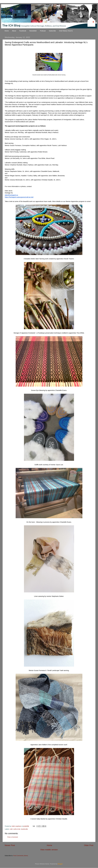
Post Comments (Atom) (21, 856)
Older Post (89, 845)
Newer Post (10, 845)
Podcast (43, 31)
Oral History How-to (66, 31)
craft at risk (17, 829)
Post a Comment (13, 837)
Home (7, 31)
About (14, 31)
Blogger (60, 864)
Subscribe (52, 31)
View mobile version (49, 850)
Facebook (23, 31)
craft (11, 829)
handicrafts (24, 829)
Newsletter (33, 31)
